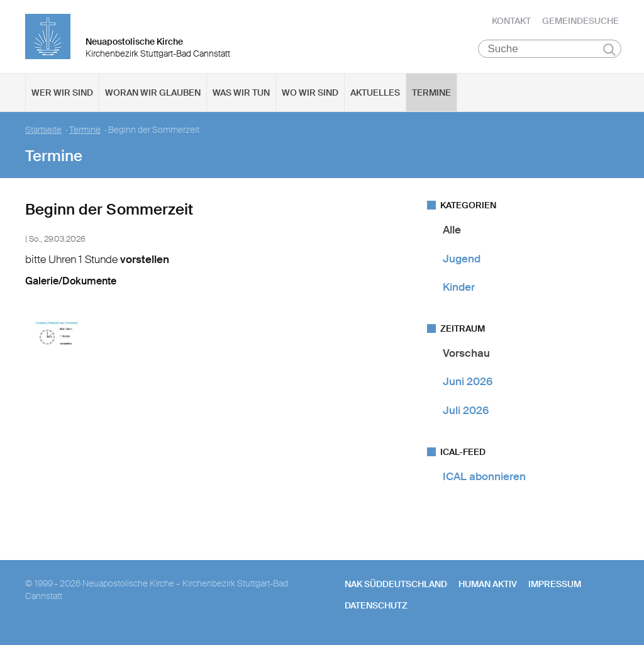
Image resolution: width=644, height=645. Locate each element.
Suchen (610, 52)
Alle (452, 232)
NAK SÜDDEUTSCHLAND (396, 586)
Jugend (462, 261)
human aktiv (488, 586)
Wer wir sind (62, 95)
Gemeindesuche (580, 22)
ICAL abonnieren (484, 479)
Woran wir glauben (153, 95)
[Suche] (550, 51)
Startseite (43, 132)
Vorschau (466, 356)
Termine (431, 95)
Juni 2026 (468, 384)
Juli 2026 (466, 412)
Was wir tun (241, 95)
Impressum (555, 586)
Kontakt (511, 22)
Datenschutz (376, 608)
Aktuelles (375, 95)
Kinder (459, 289)
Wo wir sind (310, 95)
